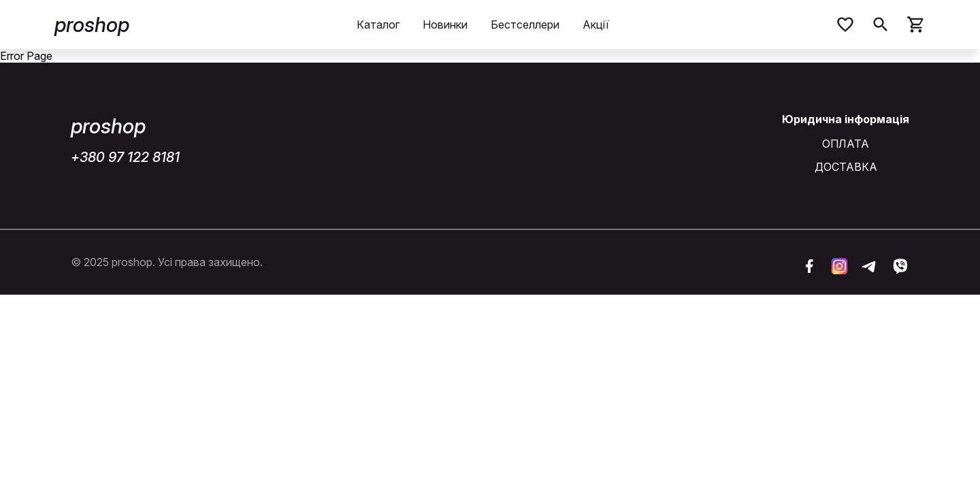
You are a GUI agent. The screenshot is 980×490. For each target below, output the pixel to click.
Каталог (378, 24)
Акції (596, 24)
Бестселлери (525, 24)
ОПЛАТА (846, 144)
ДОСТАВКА (846, 167)
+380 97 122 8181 (125, 157)
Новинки (445, 24)
